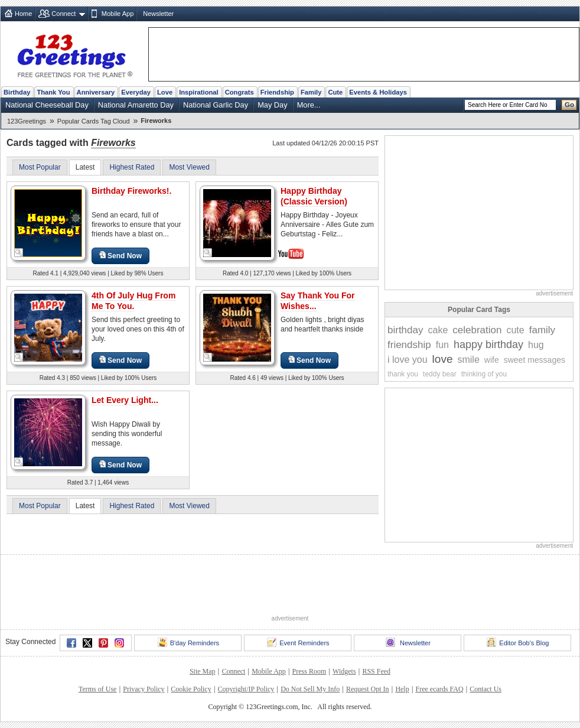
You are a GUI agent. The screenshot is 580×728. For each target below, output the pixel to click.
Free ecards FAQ (439, 689)
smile (468, 360)
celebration (477, 330)
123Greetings (27, 121)
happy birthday (488, 344)
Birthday (17, 92)
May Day (273, 105)
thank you (403, 374)
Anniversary (96, 92)
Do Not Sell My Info (310, 689)
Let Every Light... (125, 400)
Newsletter (158, 14)
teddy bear (440, 374)
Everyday (136, 92)
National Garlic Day (216, 105)
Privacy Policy (144, 689)
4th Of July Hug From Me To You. (133, 301)
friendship (409, 345)
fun (442, 345)
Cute (335, 92)
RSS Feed (376, 671)
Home (23, 14)
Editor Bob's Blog (518, 642)
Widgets (344, 671)
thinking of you (484, 374)
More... (309, 105)
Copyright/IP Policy (246, 689)
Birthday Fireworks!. (131, 191)
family (542, 330)
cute (515, 330)
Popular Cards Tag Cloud (94, 121)
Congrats (240, 92)
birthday (405, 330)
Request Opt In (368, 689)
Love (165, 92)
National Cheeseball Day (47, 105)
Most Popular (40, 167)
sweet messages (535, 360)
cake (438, 330)
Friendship (277, 92)
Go (569, 105)
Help (402, 689)
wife (492, 360)
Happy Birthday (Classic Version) (314, 196)
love (443, 359)
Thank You (53, 92)
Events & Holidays (378, 92)
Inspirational (199, 92)
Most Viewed (189, 167)
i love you (408, 360)
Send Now (120, 256)
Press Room (309, 671)
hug (536, 345)
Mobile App (118, 14)
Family (311, 92)
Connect (63, 14)
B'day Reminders (188, 642)
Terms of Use (97, 689)
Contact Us (485, 689)
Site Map (203, 671)
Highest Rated (132, 167)
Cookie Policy (191, 689)
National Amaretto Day (136, 105)
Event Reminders (298, 642)
